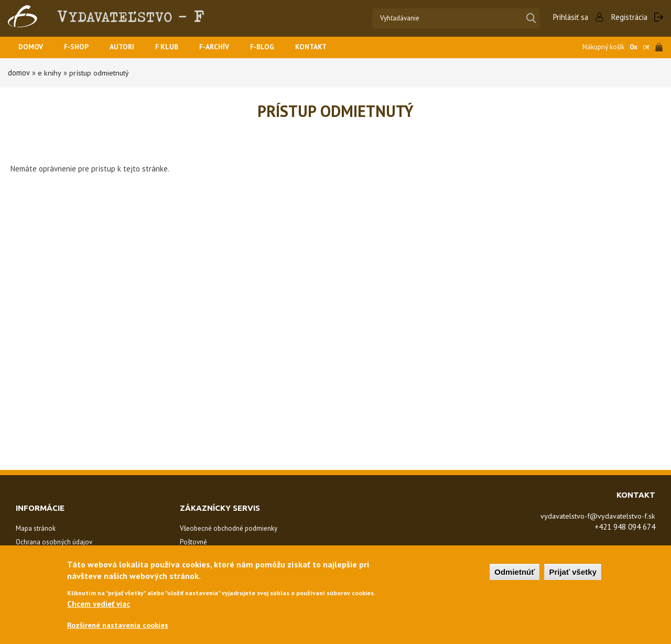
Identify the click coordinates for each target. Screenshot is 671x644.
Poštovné (193, 542)
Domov (32, 47)
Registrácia (629, 17)
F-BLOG (278, 47)
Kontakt (329, 47)
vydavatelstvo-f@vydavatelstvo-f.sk (592, 516)
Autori (129, 47)
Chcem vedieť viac (99, 603)
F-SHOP (80, 47)
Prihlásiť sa (569, 17)
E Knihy (49, 73)
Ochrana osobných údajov (54, 542)
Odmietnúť (515, 571)
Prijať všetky (573, 571)
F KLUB (176, 47)
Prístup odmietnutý (100, 73)
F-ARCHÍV (226, 47)
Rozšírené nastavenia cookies (120, 625)
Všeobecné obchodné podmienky (229, 528)
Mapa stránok (36, 528)
